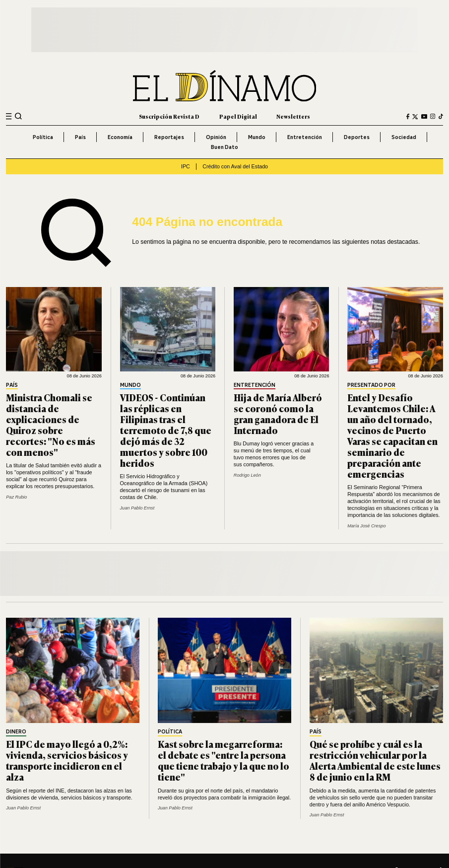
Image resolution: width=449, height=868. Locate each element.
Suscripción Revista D (169, 116)
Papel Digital (238, 116)
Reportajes (169, 137)
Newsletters (293, 116)
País (80, 137)
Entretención (305, 137)
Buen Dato (224, 147)
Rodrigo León (247, 475)
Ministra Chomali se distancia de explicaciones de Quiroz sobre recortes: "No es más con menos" (51, 424)
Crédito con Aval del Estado (235, 166)
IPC (186, 166)
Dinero (16, 732)
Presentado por (371, 385)
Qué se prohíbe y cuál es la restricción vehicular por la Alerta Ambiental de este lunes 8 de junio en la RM (375, 760)
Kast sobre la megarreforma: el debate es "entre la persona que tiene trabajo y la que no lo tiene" (224, 760)
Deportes (357, 137)
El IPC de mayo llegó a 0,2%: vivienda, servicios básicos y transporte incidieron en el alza (67, 760)
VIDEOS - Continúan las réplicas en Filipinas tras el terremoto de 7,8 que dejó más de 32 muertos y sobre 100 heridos (166, 430)
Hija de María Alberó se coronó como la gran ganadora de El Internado (278, 413)
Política (43, 137)
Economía (120, 137)
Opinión (216, 137)
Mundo (257, 137)
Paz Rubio (16, 497)
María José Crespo (366, 526)
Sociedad (404, 137)
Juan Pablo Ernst (137, 508)
